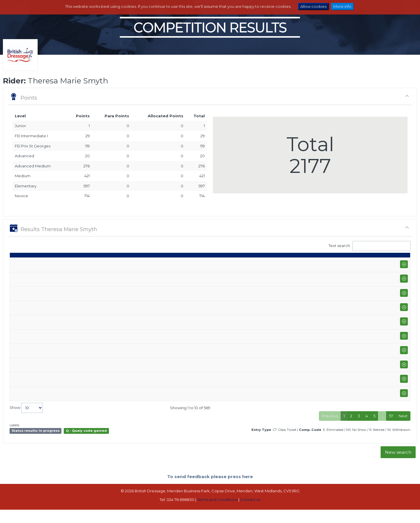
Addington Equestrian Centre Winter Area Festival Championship (99, 321)
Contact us (250, 513)
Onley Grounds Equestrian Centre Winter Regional (85, 383)
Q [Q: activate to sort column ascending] (259, 263)
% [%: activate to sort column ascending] (308, 263)
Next (403, 429)
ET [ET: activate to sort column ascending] (384, 263)
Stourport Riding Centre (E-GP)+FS (70, 307)
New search (398, 466)
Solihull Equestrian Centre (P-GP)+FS (72, 339)
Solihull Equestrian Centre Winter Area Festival (81, 368)
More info (342, 6)
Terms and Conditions (217, 513)
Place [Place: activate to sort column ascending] (328, 263)
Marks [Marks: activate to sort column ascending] (290, 263)
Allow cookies (313, 6)
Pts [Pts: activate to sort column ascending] (348, 263)
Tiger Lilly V (202, 399)
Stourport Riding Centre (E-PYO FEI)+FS (75, 399)
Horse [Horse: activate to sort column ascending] (198, 263)
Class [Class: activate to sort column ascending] (242, 263)
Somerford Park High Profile (65, 289)
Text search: (370, 246)
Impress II (200, 276)
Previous (330, 429)
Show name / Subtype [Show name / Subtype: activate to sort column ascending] (61, 263)
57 (391, 429)
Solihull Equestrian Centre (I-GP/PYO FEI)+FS (79, 276)
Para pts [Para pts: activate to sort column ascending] (366, 260)
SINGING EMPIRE (207, 409)
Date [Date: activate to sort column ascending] (17, 263)
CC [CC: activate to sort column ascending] (400, 263)
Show (26, 421)
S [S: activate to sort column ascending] (272, 263)
